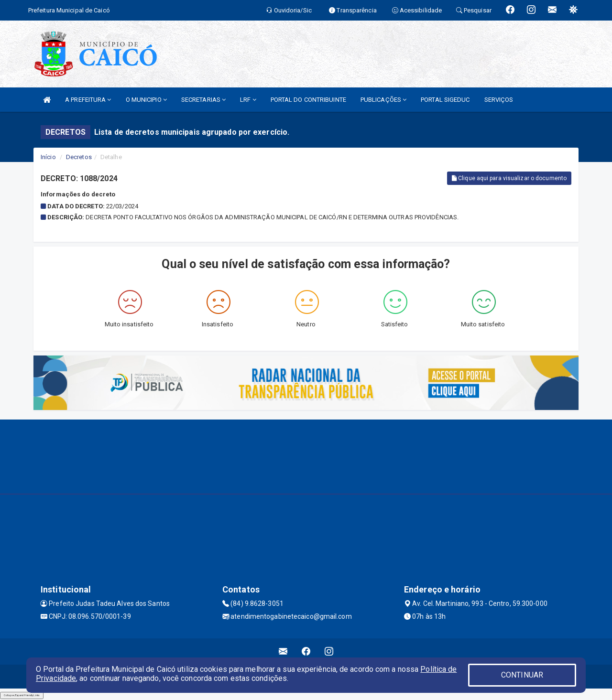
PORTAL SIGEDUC (445, 100)
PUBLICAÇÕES (383, 100)
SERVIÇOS (499, 100)
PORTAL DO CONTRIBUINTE (308, 100)
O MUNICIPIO (146, 100)
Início (48, 157)
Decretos (79, 157)
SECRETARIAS (203, 100)
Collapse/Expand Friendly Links (22, 695)
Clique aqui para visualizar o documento (509, 178)
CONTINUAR (522, 675)
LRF (248, 100)
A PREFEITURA (88, 100)
